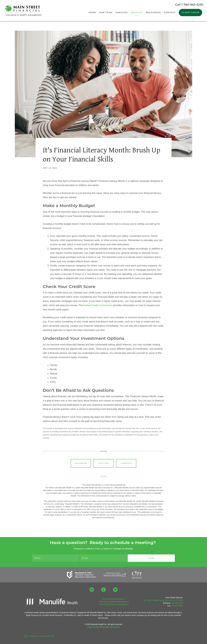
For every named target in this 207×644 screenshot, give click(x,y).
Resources (153, 12)
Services (122, 12)
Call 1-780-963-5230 (189, 5)
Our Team (106, 12)
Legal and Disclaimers (97, 627)
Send (151, 558)
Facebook (81, 463)
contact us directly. (123, 549)
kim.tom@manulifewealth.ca (114, 599)
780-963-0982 (177, 606)
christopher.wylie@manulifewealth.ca (114, 602)
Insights (137, 12)
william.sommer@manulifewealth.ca (114, 604)
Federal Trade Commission (98, 305)
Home (92, 12)
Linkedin (126, 463)
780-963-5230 (177, 603)
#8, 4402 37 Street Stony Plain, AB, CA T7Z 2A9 (163, 600)
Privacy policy (114, 627)
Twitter (104, 463)
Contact (170, 12)
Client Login (190, 12)
